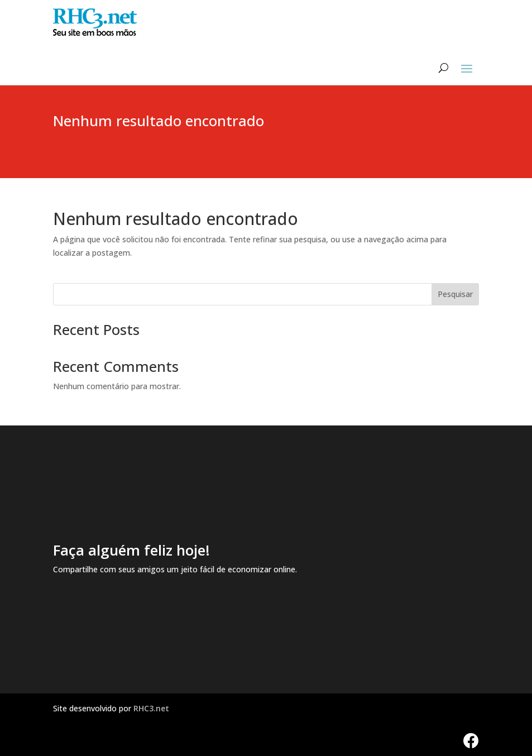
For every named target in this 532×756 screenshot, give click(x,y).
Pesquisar (455, 294)
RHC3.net (151, 708)
